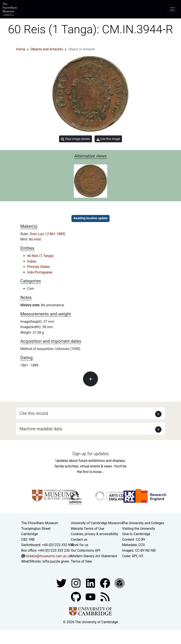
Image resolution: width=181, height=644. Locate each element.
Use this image (108, 139)
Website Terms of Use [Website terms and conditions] (88, 529)
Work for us (80, 545)
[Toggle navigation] (172, 9)
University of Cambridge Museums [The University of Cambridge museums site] (97, 523)
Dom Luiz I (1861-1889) (47, 234)
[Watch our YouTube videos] (91, 597)
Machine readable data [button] (41, 429)
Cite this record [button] (34, 413)
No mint (35, 239)
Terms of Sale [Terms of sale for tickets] (81, 561)
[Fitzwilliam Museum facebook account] (91, 583)
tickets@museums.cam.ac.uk (49, 556)
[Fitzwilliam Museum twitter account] (62, 583)
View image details (76, 139)
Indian (32, 261)
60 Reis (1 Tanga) (40, 256)
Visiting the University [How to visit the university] (139, 529)
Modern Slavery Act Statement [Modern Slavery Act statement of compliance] (94, 556)
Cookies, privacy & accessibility (94, 534)
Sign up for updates (90, 454)
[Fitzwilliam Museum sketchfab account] (120, 583)
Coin (31, 289)
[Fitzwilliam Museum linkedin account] (105, 583)
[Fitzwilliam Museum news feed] (105, 597)
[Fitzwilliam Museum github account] (76, 597)
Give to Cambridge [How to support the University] (136, 534)
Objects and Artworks (47, 49)
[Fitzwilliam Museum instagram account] (76, 583)
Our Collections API (86, 550)
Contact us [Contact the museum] (79, 540)
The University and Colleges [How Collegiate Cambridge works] (143, 523)
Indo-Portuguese (40, 272)
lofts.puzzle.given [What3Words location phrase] (56, 561)
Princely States (39, 267)
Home (21, 49)
